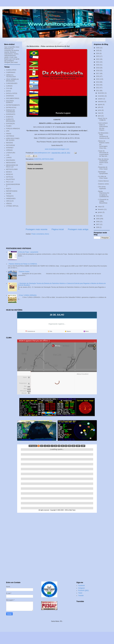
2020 (98, 65)
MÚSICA (9, 172)
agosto (100, 105)
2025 (98, 51)
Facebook (81, 586)
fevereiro (101, 209)
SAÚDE (9, 194)
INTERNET (10, 148)
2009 (98, 219)
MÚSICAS (9, 174)
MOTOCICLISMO (48, 159)
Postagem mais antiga (78, 229)
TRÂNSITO (10, 196)
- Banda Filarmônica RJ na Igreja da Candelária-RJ (103, 194)
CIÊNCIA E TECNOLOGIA (11, 76)
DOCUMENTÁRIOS (13, 98)
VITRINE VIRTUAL (12, 206)
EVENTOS (38, 159)
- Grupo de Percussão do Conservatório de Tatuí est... (103, 154)
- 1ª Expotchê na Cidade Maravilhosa (103, 201)
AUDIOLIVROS (11, 70)
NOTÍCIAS (10, 177)
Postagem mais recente (37, 229)
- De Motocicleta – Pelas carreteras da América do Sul (103, 136)
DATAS (8, 91)
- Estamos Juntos (103, 184)
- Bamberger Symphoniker (103, 173)
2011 (98, 91)
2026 (98, 48)
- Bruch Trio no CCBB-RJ (102, 119)
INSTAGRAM (10, 145)
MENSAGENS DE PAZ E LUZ (12, 166)
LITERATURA (11, 153)
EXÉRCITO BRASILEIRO (11, 120)
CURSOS (9, 86)
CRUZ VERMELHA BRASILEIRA (12, 80)
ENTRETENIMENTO (13, 105)
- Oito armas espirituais (102, 188)
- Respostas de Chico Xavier (103, 168)
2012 (98, 88)
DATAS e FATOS (12, 93)
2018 (98, 71)
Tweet (80, 593)
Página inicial (58, 229)
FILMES (9, 126)
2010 (98, 216)
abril (99, 116)
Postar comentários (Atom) (40, 234)
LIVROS (9, 158)
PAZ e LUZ (10, 182)
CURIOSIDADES (12, 83)
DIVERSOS (10, 96)
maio (100, 113)
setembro (101, 102)
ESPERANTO (11, 114)
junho (100, 110)
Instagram (81, 588)
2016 (98, 76)
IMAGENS (9, 143)
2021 (98, 62)
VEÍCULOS (10, 201)
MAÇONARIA (11, 160)
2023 (98, 56)
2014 (98, 82)
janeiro (100, 212)
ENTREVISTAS (11, 108)
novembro (101, 96)
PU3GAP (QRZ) (83, 591)
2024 (98, 53)
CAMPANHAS (11, 72)
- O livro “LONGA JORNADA (27, 295)
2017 (98, 74)
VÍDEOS (9, 204)
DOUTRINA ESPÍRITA (10, 102)
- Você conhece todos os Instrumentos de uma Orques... (103, 127)
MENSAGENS (11, 163)
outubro (101, 99)
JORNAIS (9, 150)
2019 (98, 68)
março (100, 207)
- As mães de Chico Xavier (103, 177)
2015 (98, 79)
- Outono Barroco (103, 181)
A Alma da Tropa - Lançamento (28, 252)
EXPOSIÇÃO (10, 124)
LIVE (8, 155)
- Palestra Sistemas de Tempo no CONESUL (23, 264)
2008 (98, 222)
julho (100, 107)
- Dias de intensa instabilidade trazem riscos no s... (103, 162)
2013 (98, 85)
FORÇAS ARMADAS (13, 129)
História (9, 134)
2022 (98, 59)
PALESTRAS (10, 179)
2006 (98, 227)
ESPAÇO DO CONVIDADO (11, 111)
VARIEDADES (11, 199)
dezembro (101, 93)
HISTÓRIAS (10, 136)
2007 (98, 224)
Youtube (81, 596)
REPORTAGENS (12, 191)
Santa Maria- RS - (57, 621)
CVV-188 (9, 88)
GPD (8, 131)
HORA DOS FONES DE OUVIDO (13, 139)
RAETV (9, 189)
